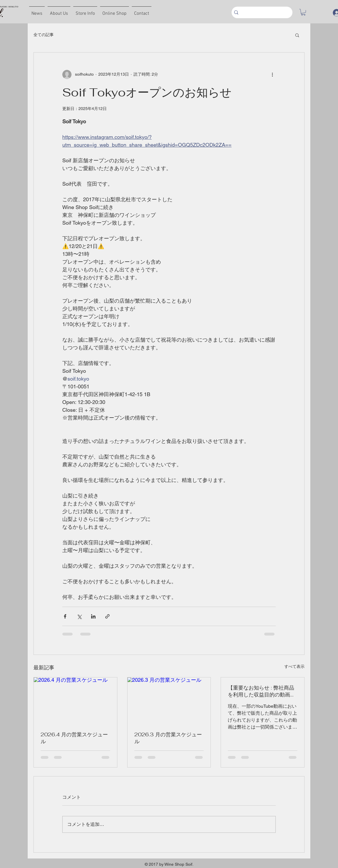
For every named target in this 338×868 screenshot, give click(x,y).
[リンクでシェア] (107, 616)
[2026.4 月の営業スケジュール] (75, 701)
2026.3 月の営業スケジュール (168, 738)
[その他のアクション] (272, 74)
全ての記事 (44, 35)
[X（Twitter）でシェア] (79, 616)
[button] (303, 12)
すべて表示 (294, 666)
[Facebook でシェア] (65, 616)
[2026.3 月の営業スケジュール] (169, 701)
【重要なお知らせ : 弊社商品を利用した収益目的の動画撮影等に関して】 (262, 691)
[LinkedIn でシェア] (93, 616)
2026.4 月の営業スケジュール (74, 738)
